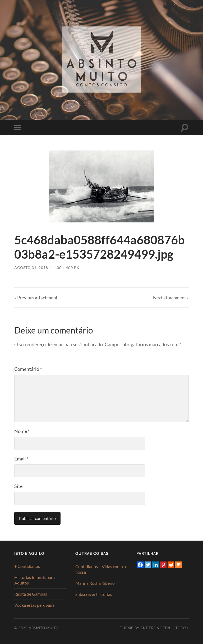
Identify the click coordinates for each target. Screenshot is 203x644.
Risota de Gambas (31, 594)
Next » (171, 298)
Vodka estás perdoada (34, 605)
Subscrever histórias (94, 594)
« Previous (36, 298)
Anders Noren (155, 628)
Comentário (28, 369)
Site (18, 486)
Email (21, 459)
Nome (22, 431)
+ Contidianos (27, 566)
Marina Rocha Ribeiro (95, 583)
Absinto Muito (44, 628)
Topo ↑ (182, 628)
